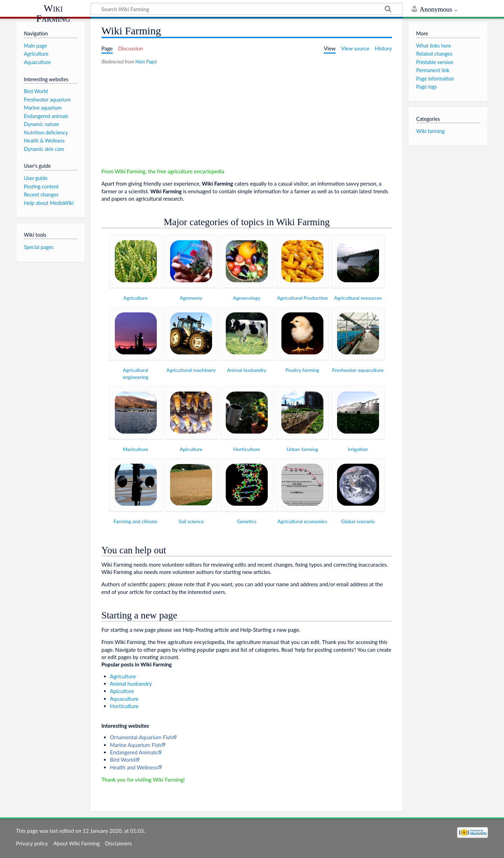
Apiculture (191, 449)
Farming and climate (135, 521)
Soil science (191, 521)
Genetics (247, 521)
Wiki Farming (53, 13)
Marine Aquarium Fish (135, 745)
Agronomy (191, 298)
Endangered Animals (134, 752)
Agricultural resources (358, 298)
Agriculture (135, 298)
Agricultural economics (302, 521)
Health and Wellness (134, 767)
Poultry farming (302, 370)
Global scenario (358, 521)
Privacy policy (32, 843)
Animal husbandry (247, 370)
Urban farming (302, 449)
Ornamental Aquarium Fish (141, 737)
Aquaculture (124, 699)
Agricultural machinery (191, 370)
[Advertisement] (247, 119)
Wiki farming (430, 131)
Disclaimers (118, 843)
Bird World (122, 760)
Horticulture (247, 449)
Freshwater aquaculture (358, 370)
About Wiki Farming (76, 843)
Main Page (145, 62)
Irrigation (358, 449)
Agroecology (247, 298)
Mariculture (135, 449)
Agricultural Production (302, 298)
